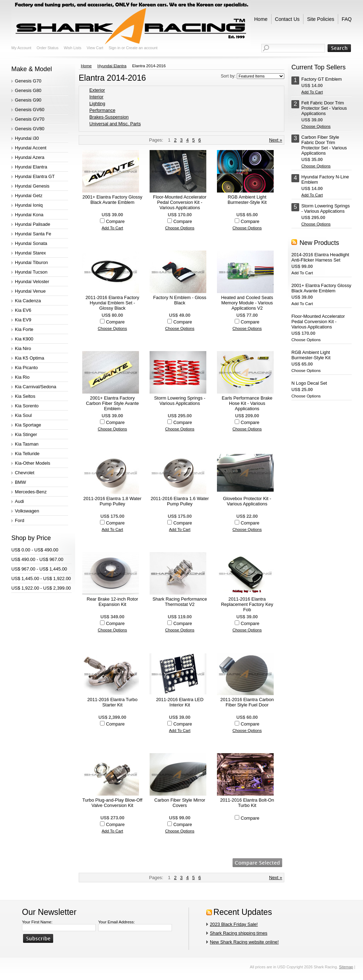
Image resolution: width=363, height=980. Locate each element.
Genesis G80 (28, 90)
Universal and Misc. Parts (115, 124)
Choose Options (180, 228)
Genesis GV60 (30, 110)
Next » (276, 140)
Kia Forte (24, 329)
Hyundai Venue (30, 291)
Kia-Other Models (33, 463)
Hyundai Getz (29, 196)
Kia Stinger (26, 434)
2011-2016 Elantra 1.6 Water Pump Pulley (180, 501)
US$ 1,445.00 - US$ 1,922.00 (41, 578)
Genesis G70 (28, 81)
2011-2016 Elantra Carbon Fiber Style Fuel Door (247, 702)
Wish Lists (73, 48)
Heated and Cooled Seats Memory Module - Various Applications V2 (247, 303)
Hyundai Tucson (31, 272)
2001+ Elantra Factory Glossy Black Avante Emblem (113, 200)
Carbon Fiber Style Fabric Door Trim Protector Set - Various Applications (324, 145)
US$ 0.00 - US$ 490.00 (35, 550)
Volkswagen (27, 511)
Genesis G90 (28, 100)
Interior (96, 97)
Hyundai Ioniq (29, 205)
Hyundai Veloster (32, 282)
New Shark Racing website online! (244, 942)
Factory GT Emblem (322, 79)
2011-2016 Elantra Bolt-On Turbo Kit (247, 803)
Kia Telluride (27, 454)
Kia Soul (23, 415)
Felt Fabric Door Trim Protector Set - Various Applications (324, 108)
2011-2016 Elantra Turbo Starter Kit (112, 702)
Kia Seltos (25, 396)
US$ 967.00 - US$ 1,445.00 (39, 569)
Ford (19, 520)
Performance (102, 110)
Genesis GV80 (30, 129)
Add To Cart (113, 228)
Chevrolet (25, 473)
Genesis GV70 (30, 119)
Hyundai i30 (27, 138)
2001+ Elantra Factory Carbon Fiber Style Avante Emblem (112, 403)
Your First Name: (37, 922)
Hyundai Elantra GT (35, 176)
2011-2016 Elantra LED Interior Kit (180, 702)
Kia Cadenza (28, 301)
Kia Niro (23, 348)
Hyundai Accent (31, 148)
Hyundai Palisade (33, 224)
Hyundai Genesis (32, 186)
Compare (115, 221)
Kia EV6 (23, 310)
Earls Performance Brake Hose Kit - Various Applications (247, 403)
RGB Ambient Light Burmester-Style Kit (247, 200)
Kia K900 (24, 339)
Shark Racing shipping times (239, 933)
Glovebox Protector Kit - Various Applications (247, 501)
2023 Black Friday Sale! (234, 924)
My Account (21, 48)
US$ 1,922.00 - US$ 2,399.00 (41, 588)
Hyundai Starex (30, 253)
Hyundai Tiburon (31, 262)
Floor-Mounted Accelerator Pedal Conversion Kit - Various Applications (180, 202)
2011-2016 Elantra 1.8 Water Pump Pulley (112, 501)
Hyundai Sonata (31, 243)
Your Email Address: (116, 922)
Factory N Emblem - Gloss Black (180, 300)
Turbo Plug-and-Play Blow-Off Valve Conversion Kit (112, 803)
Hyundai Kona (29, 215)
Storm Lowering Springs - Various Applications (180, 401)
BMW (20, 482)
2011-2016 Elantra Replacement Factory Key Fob (247, 604)
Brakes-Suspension (109, 117)
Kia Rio (22, 377)
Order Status (48, 48)
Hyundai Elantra (31, 167)
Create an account (142, 48)
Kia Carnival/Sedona (36, 387)
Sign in (114, 48)
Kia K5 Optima (30, 358)
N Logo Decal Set (309, 383)
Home (86, 66)
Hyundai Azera (30, 157)
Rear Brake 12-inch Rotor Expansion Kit (112, 602)
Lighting (97, 104)
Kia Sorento (27, 406)
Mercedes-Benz (31, 492)
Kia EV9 (23, 320)
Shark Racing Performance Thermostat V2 (180, 602)
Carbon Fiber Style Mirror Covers (180, 803)
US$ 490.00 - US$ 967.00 (37, 559)
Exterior (97, 90)
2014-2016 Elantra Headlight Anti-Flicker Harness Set (320, 257)
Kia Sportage (28, 425)
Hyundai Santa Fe (33, 234)
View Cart (95, 48)
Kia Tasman (27, 444)
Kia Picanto (26, 368)
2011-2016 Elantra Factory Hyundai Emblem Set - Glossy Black (112, 303)
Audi (19, 501)
